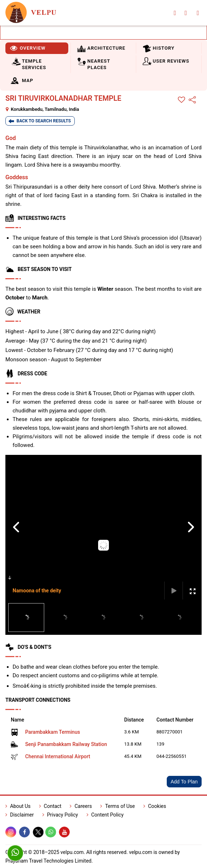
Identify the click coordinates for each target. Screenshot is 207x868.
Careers (81, 806)
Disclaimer (20, 815)
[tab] (37, 48)
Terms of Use (118, 806)
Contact (50, 806)
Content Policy (105, 815)
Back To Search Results (44, 121)
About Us (18, 806)
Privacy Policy (60, 815)
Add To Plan (184, 782)
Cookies (155, 806)
